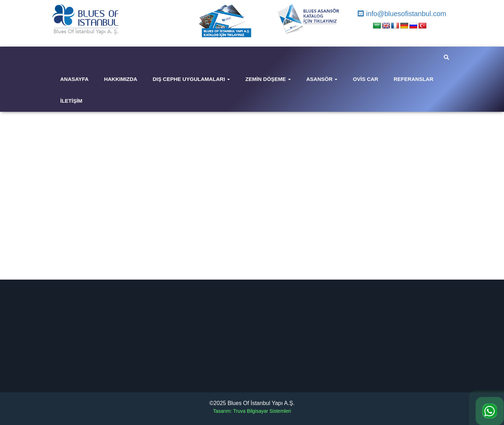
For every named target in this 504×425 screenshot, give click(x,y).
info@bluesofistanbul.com (402, 14)
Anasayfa (74, 79)
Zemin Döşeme (268, 79)
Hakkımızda (121, 79)
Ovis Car (366, 79)
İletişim (71, 101)
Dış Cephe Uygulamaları (191, 79)
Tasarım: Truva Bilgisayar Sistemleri (252, 411)
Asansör (322, 79)
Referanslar (414, 79)
